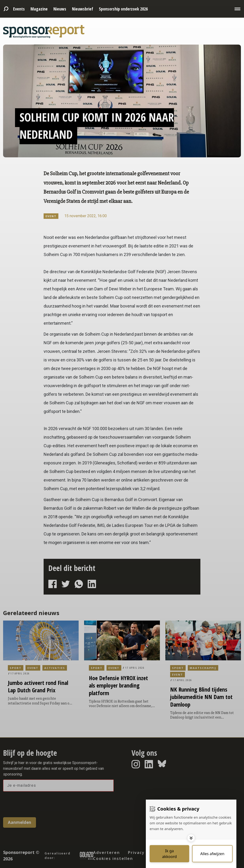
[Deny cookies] (212, 854)
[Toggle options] (191, 838)
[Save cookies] (169, 854)
